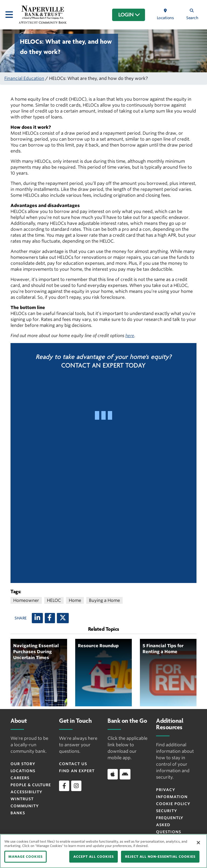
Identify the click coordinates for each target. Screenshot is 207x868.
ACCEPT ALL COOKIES (94, 857)
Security (167, 811)
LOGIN (129, 15)
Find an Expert (77, 771)
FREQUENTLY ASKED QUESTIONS (170, 825)
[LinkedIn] (37, 618)
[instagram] (76, 786)
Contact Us (73, 764)
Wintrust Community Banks (25, 806)
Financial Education (24, 78)
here (130, 336)
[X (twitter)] (63, 618)
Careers (20, 778)
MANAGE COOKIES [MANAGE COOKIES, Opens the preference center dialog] (25, 857)
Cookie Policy (173, 804)
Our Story (23, 764)
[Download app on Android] (125, 774)
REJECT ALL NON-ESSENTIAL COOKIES (160, 857)
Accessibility (26, 792)
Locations (23, 771)
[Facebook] (50, 618)
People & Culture (31, 785)
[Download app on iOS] (113, 774)
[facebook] (64, 786)
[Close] (198, 843)
